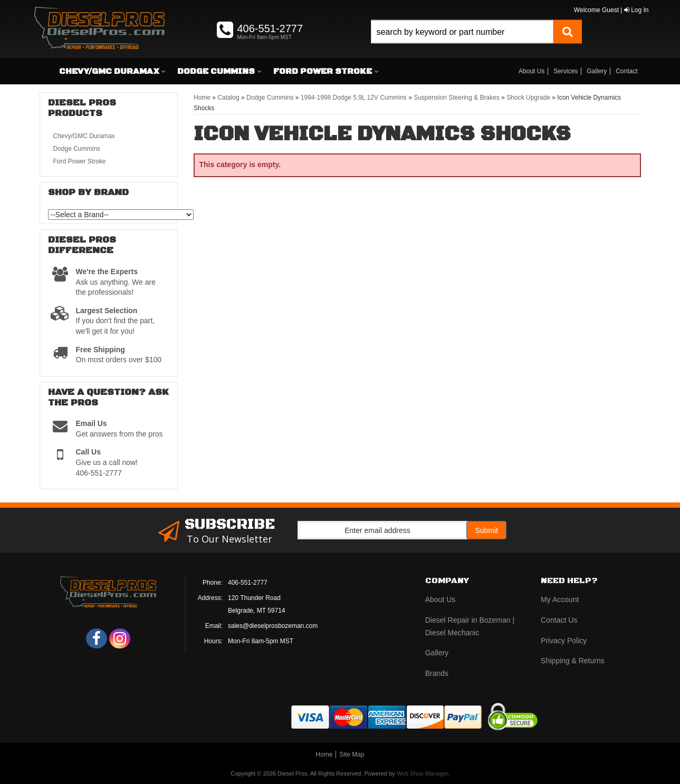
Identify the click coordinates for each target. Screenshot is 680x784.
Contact (626, 71)
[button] (476, 43)
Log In (636, 10)
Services (566, 71)
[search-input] (462, 32)
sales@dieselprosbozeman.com (273, 626)
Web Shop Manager (422, 773)
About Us (531, 71)
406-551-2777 (248, 583)
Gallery (597, 71)
